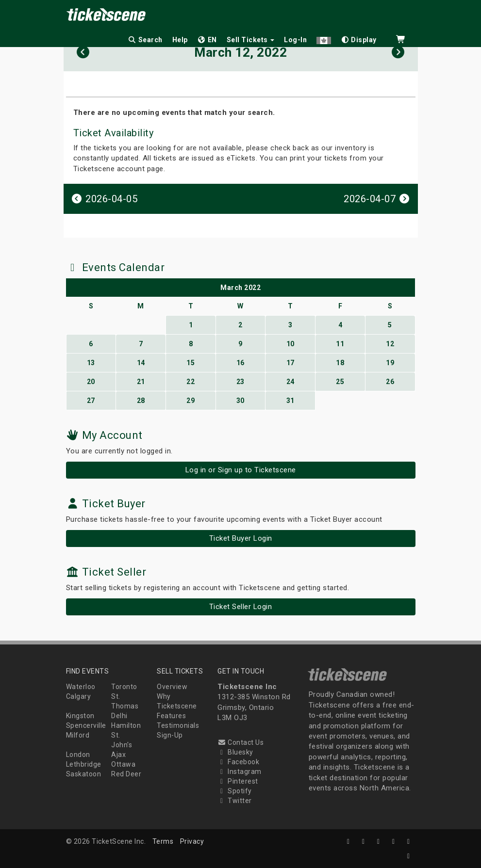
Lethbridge (84, 764)
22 (191, 382)
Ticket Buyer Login (241, 538)
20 (91, 382)
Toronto (124, 687)
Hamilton (126, 725)
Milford (78, 735)
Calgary (79, 696)
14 (141, 363)
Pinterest (238, 781)
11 (340, 344)
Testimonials (178, 725)
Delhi (119, 716)
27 (91, 401)
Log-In (295, 40)
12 (390, 344)
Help (180, 40)
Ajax (118, 755)
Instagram (240, 772)
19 (390, 363)
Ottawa (123, 764)
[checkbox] (359, 38)
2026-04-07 (377, 199)
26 (390, 382)
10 (290, 344)
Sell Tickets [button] (251, 40)
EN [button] (207, 40)
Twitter (235, 801)
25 (340, 382)
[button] (324, 38)
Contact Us (240, 742)
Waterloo (81, 687)
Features (171, 716)
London (78, 755)
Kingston (80, 716)
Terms (163, 841)
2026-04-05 (104, 199)
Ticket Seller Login (241, 607)
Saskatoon (84, 774)
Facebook (238, 762)
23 (240, 382)
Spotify (235, 791)
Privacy (192, 841)
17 (290, 363)
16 (240, 363)
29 (191, 401)
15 (191, 363)
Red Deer (126, 774)
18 (340, 363)
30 (240, 401)
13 (91, 363)
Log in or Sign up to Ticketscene (241, 470)
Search (145, 40)
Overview (172, 687)
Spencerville (86, 725)
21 (141, 382)
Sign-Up (170, 735)
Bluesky (235, 752)
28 (141, 401)
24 (290, 382)
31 (290, 401)
